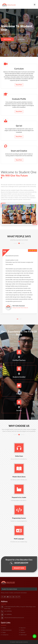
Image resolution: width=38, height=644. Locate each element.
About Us (22, 628)
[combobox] (19, 589)
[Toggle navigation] (35, 5)
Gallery (22, 630)
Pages (3, 632)
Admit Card (23, 635)
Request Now (19, 568)
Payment (22, 632)
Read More (19, 85)
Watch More (7, 39)
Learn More (21, 39)
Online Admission (6, 630)
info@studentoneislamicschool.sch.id (14, 618)
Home (3, 628)
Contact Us (5, 635)
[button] (17, 319)
